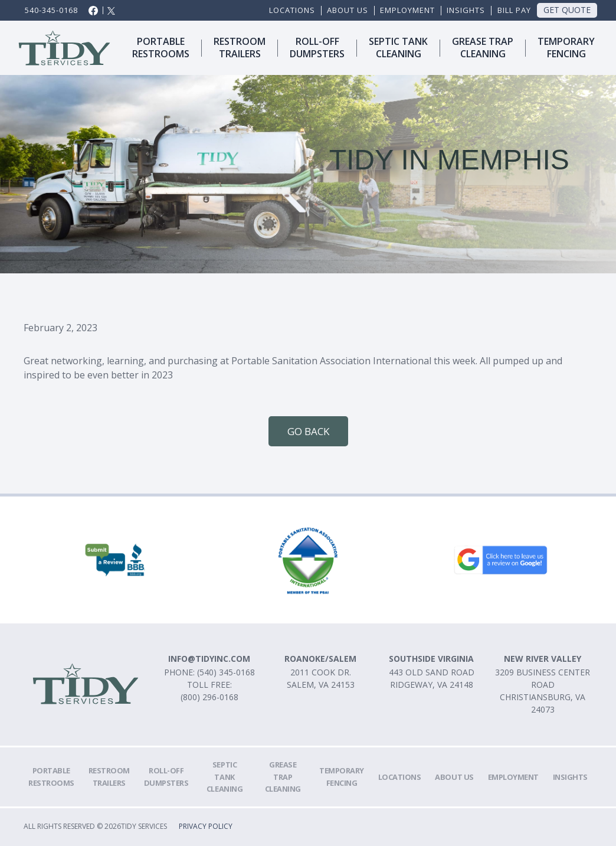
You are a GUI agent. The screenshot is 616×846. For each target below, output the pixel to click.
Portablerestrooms (161, 48)
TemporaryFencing (566, 48)
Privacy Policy (206, 827)
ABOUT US (348, 10)
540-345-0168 (51, 10)
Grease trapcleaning (483, 48)
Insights (466, 10)
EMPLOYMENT (407, 10)
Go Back (308, 431)
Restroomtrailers (240, 48)
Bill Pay (514, 10)
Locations (292, 10)
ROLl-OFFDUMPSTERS (317, 48)
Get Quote (567, 10)
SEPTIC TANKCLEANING (398, 48)
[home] (65, 48)
